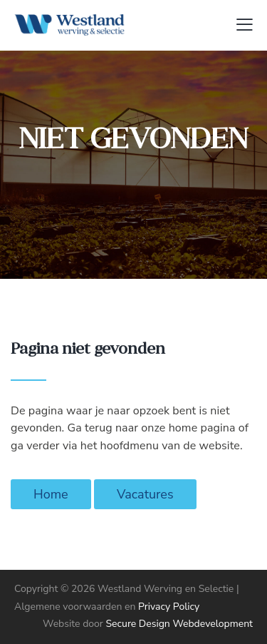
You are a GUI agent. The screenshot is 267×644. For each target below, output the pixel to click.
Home (51, 494)
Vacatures (145, 494)
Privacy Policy (169, 607)
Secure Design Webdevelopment (179, 624)
